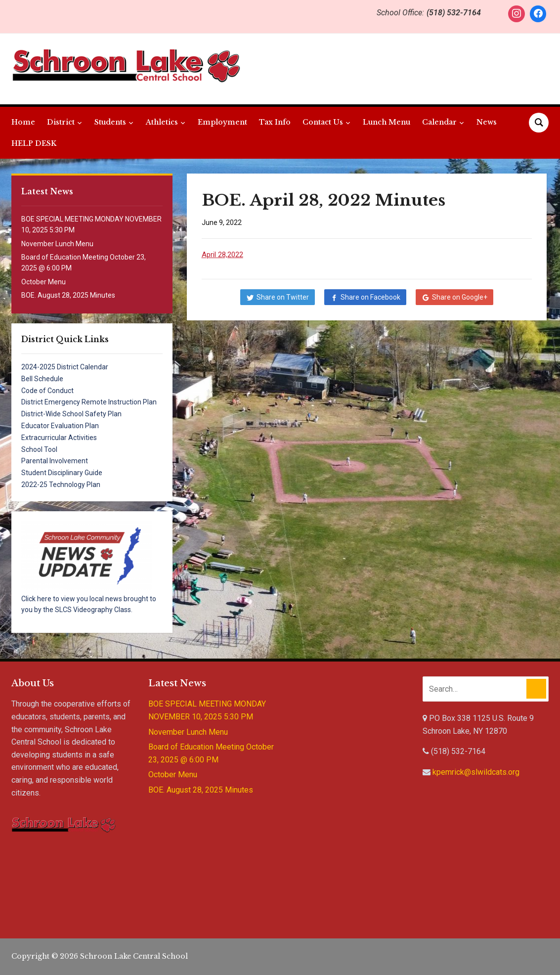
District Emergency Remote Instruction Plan (89, 402)
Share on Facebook (370, 297)
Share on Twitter (283, 297)
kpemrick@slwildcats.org (476, 772)
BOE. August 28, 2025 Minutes (68, 295)
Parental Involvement (55, 461)
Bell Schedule (42, 379)
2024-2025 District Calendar (65, 367)
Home (23, 122)
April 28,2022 (222, 255)
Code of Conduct (47, 391)
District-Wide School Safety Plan (71, 414)
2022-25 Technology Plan (61, 485)
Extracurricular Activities (59, 438)
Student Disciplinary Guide (62, 473)
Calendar (439, 122)
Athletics (162, 122)
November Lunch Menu (57, 244)
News (487, 122)
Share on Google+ (460, 297)
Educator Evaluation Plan (60, 426)
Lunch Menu (387, 122)
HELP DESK (34, 143)
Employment (222, 122)
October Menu (43, 282)
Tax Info (275, 122)
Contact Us (323, 122)
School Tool (39, 449)
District (61, 122)
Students (110, 122)
